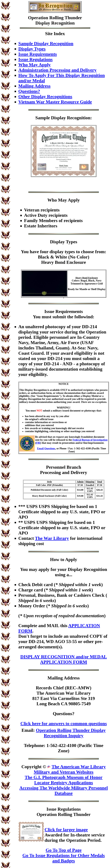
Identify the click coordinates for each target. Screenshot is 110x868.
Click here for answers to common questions (64, 723)
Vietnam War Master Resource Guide (55, 102)
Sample (43, 118)
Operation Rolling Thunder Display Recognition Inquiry (71, 733)
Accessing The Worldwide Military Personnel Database (64, 791)
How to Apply (64, 559)
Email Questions (46, 448)
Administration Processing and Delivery (57, 70)
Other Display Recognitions (45, 96)
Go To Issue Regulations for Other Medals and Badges (64, 858)
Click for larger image (66, 830)
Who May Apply (35, 65)
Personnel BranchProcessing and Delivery (64, 470)
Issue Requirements (38, 54)
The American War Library (79, 767)
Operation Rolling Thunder (55, 18)
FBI (38, 443)
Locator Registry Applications (64, 783)
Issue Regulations (35, 59)
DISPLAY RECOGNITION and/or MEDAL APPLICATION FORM (64, 659)
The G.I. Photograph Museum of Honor (64, 777)
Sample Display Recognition (46, 43)
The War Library (52, 538)
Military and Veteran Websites (64, 772)
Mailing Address (34, 86)
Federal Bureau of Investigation (90, 440)
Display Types (32, 49)
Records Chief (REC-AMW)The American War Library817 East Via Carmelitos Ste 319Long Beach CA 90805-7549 (64, 696)
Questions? (29, 91)
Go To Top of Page (64, 850)
